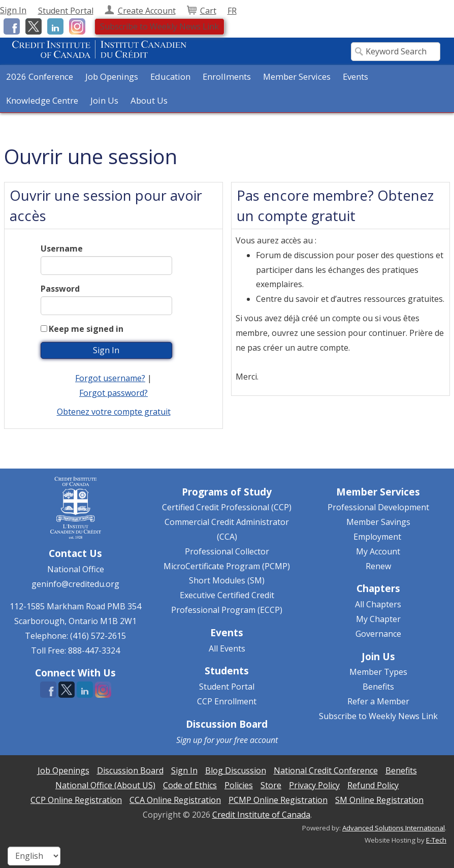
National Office (76, 569)
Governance (378, 634)
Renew (378, 566)
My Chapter (378, 619)
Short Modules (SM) (227, 580)
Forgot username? (110, 378)
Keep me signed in (86, 329)
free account (256, 740)
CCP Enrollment (227, 701)
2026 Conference (40, 76)
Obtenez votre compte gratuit (114, 412)
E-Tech (436, 840)
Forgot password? (113, 393)
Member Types (378, 672)
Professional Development (378, 507)
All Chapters (378, 604)
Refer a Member (378, 701)
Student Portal (227, 687)
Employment (377, 537)
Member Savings (378, 522)
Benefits (378, 687)
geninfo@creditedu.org (75, 584)
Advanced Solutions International (394, 828)
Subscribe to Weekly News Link (159, 26)
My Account (378, 551)
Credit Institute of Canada (261, 815)
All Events (227, 648)
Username (62, 249)
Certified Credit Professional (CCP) (227, 507)
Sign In (13, 10)
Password (60, 289)
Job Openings (112, 76)
